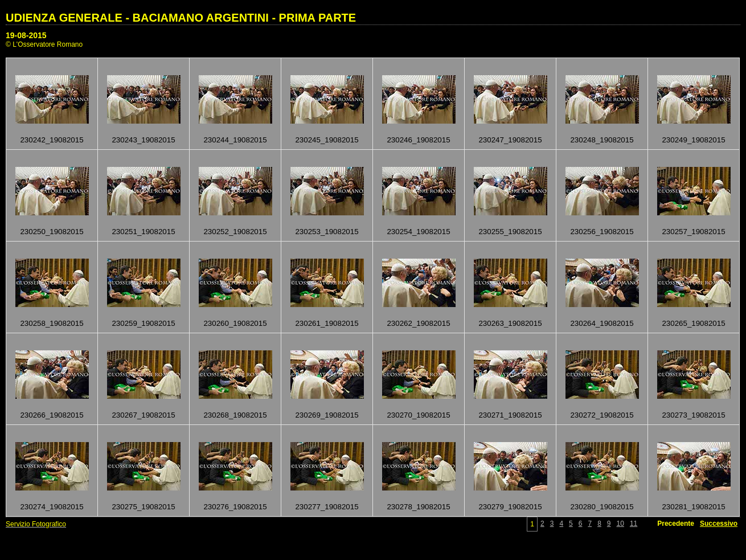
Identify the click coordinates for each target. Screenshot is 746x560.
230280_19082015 (602, 507)
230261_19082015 (327, 323)
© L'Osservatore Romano (44, 44)
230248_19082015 (602, 140)
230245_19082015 (327, 140)
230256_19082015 (602, 232)
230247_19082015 (510, 140)
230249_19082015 (693, 140)
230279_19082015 (510, 507)
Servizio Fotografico (36, 524)
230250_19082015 (52, 232)
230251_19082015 (143, 232)
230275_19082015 (143, 507)
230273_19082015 (693, 415)
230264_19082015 (602, 323)
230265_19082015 (693, 323)
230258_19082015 (52, 323)
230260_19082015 (235, 323)
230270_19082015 (418, 415)
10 (620, 524)
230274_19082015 (52, 507)
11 (634, 524)
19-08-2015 (26, 35)
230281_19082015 (693, 507)
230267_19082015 (143, 415)
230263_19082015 (510, 323)
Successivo (719, 524)
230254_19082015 (418, 232)
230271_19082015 (510, 415)
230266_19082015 (52, 415)
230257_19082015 (693, 232)
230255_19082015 (510, 232)
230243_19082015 (143, 140)
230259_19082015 (143, 323)
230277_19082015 (327, 507)
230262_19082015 (418, 323)
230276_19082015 (235, 507)
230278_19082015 (418, 507)
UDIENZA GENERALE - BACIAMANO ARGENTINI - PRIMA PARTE (181, 18)
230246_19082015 (418, 140)
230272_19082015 (602, 415)
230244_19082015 (235, 140)
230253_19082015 (327, 232)
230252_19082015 (235, 232)
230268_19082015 (235, 415)
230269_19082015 (327, 415)
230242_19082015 (52, 140)
